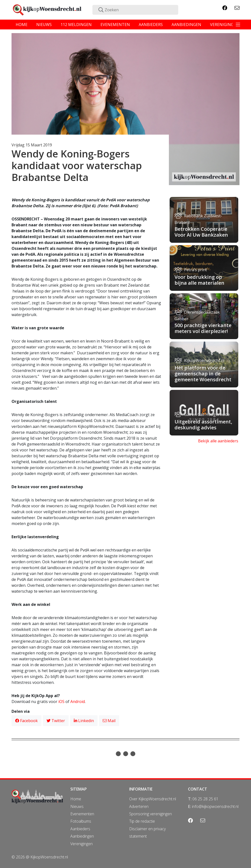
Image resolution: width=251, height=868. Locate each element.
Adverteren (139, 806)
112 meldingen (76, 25)
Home (76, 799)
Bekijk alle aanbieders (218, 441)
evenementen (115, 25)
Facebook (26, 721)
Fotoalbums (81, 821)
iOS (61, 702)
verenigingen (225, 25)
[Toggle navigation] (238, 25)
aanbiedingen (186, 25)
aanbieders (151, 25)
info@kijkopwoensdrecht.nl (215, 806)
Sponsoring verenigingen (151, 814)
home (22, 25)
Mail (109, 721)
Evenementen (82, 814)
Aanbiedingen (82, 836)
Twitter (56, 721)
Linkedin (84, 721)
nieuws (44, 25)
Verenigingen (82, 844)
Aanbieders (80, 829)
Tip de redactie (142, 821)
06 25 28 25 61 (205, 799)
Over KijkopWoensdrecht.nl (153, 799)
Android (78, 702)
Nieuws (77, 806)
